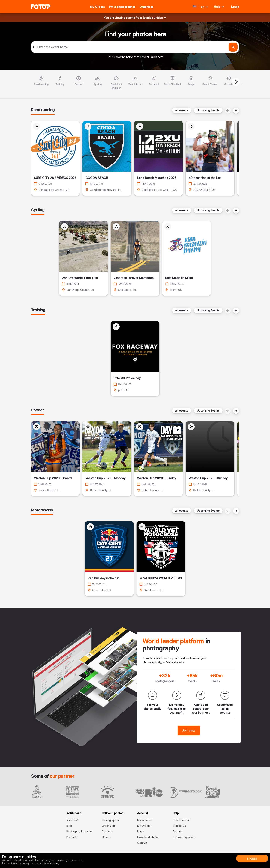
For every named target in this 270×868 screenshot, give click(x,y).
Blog (69, 826)
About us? (72, 820)
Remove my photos (185, 837)
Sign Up (142, 843)
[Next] (236, 82)
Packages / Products (79, 831)
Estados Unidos (154, 18)
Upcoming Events (208, 110)
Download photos (148, 837)
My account (144, 820)
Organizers (109, 826)
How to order (181, 820)
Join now (189, 730)
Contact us (179, 826)
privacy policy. (51, 863)
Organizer (146, 7)
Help (219, 7)
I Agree (252, 859)
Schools (107, 831)
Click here (157, 57)
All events (182, 110)
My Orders (97, 7)
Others (106, 837)
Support (178, 831)
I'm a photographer (122, 7)
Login (141, 831)
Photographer (110, 820)
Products (72, 837)
